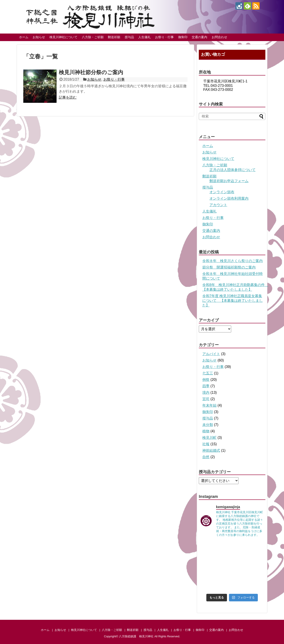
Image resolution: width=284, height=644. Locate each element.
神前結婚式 (211, 450)
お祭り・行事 (164, 37)
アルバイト (211, 354)
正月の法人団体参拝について (233, 170)
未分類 (208, 425)
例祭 (206, 380)
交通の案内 (199, 37)
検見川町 (209, 438)
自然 (206, 457)
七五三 (208, 373)
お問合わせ (219, 37)
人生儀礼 (144, 37)
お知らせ (39, 37)
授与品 (129, 37)
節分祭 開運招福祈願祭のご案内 (229, 267)
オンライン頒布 (222, 192)
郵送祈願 (114, 37)
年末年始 (209, 405)
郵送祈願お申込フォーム (229, 181)
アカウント (218, 205)
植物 (206, 431)
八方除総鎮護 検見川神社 (136, 636)
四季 (206, 386)
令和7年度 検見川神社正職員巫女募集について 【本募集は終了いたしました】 (233, 301)
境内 (206, 393)
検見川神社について (63, 37)
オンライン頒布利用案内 (229, 198)
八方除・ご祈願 (93, 37)
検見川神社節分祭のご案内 (91, 72)
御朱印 (183, 37)
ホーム (24, 37)
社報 (206, 444)
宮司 (206, 399)
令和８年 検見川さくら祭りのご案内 (233, 261)
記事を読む (68, 97)
